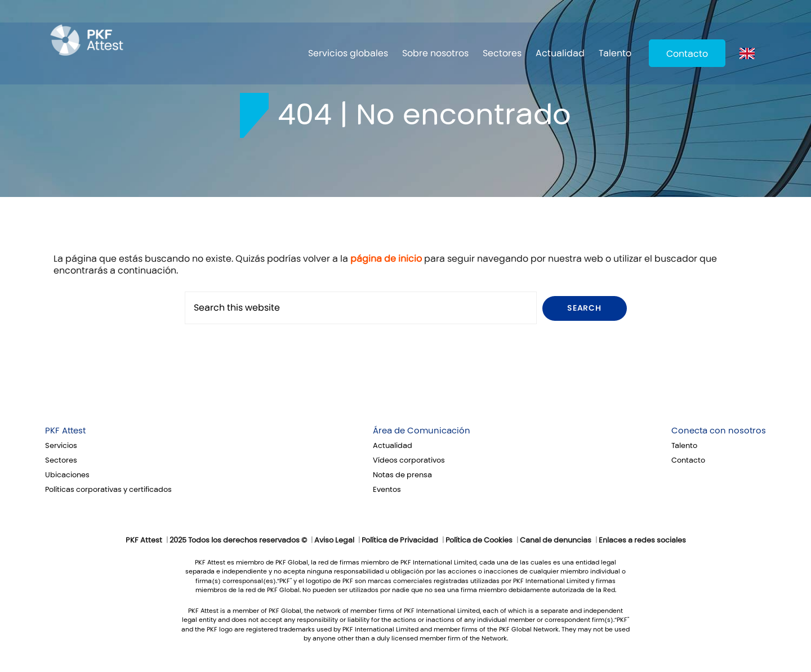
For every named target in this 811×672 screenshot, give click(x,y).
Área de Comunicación (422, 431)
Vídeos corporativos (409, 460)
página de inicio (386, 259)
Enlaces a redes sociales (642, 540)
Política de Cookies (479, 540)
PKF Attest (65, 431)
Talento (615, 53)
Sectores (502, 53)
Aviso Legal (334, 540)
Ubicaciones (67, 475)
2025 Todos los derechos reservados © (238, 540)
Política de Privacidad (400, 540)
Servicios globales (348, 53)
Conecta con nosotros (719, 431)
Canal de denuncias (556, 540)
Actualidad (560, 53)
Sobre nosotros (435, 53)
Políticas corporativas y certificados (108, 490)
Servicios (61, 446)
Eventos (387, 490)
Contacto (687, 54)
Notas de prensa (402, 475)
